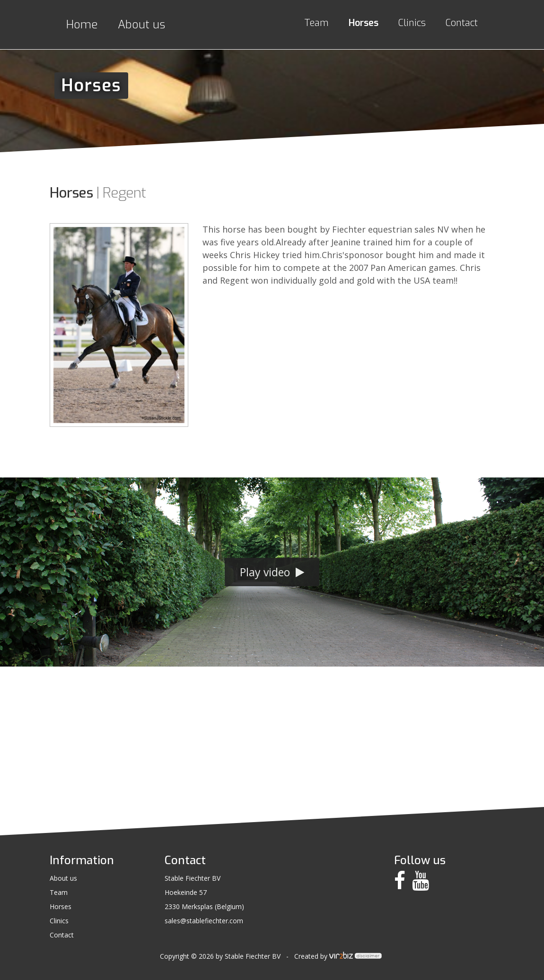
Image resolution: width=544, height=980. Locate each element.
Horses (364, 23)
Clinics (412, 23)
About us (141, 25)
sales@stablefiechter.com (204, 921)
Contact (462, 23)
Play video (272, 572)
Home (82, 25)
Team (316, 23)
